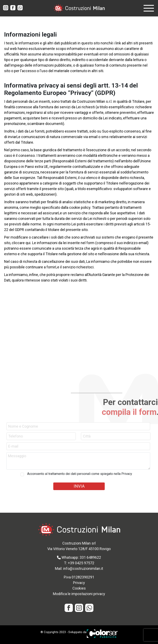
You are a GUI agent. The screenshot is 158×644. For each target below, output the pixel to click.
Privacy (79, 583)
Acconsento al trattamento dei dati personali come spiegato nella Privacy (80, 474)
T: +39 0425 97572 (79, 563)
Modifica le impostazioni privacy (79, 594)
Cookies (79, 588)
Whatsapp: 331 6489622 (79, 557)
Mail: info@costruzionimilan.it (79, 568)
